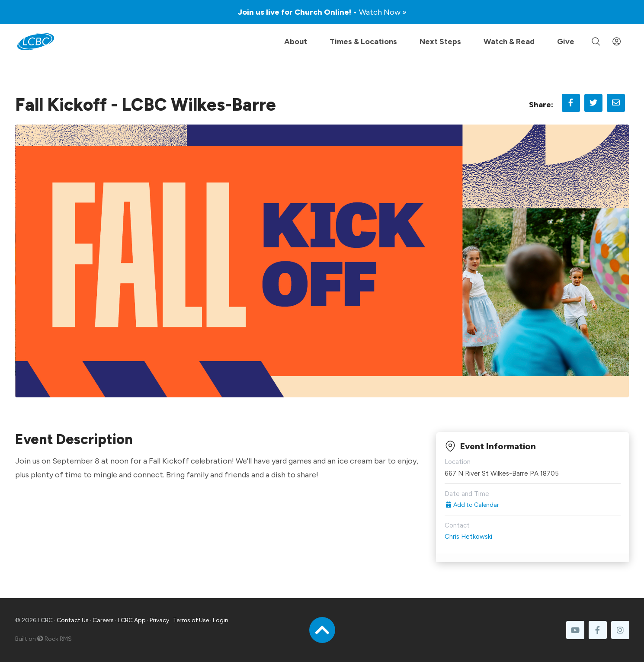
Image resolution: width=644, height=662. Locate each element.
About (296, 42)
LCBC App (132, 620)
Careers (103, 620)
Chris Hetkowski (468, 537)
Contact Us (73, 620)
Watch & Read (509, 42)
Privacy (159, 620)
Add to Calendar (472, 505)
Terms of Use (191, 620)
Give (566, 42)
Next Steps (440, 42)
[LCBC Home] (36, 42)
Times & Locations (363, 42)
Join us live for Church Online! (322, 12)
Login (221, 620)
